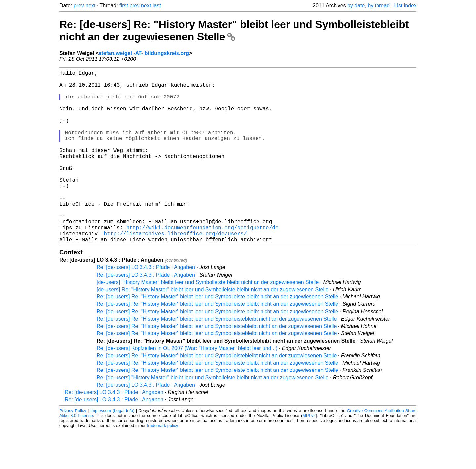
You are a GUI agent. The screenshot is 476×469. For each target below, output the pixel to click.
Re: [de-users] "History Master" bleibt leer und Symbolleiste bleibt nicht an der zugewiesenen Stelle (212, 416)
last (157, 5)
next (90, 5)
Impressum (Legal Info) (112, 449)
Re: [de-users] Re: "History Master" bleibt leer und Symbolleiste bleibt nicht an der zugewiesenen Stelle (217, 335)
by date (356, 5)
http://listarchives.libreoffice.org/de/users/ (175, 270)
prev (79, 5)
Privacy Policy (73, 449)
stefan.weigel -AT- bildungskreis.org (144, 53)
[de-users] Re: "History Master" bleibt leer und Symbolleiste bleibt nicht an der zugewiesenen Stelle (212, 328)
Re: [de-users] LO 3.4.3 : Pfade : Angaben (146, 306)
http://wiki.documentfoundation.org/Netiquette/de (202, 263)
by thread (379, 5)
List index (405, 5)
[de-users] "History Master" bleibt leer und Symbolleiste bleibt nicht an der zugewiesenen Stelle (208, 320)
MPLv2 (309, 454)
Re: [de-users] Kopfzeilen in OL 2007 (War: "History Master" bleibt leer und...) (187, 387)
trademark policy (162, 464)
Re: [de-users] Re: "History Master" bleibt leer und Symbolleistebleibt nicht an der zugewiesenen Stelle (234, 31)
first (124, 5)
